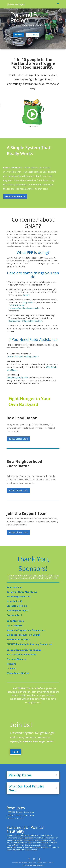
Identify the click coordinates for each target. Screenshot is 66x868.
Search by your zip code (17, 378)
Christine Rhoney (16, 305)
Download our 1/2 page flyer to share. (26, 321)
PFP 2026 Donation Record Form (21, 812)
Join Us (18, 35)
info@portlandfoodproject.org (33, 865)
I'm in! (15, 758)
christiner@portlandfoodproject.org (25, 308)
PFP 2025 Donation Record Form (21, 815)
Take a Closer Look (18, 439)
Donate (26, 295)
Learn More (33, 35)
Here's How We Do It (15, 196)
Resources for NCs (15, 819)
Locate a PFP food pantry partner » (23, 357)
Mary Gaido (28, 302)
